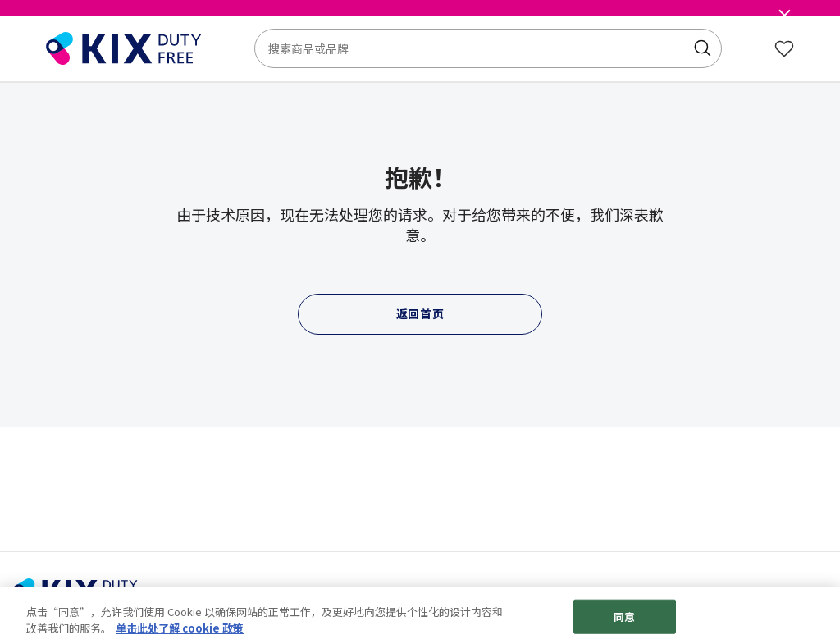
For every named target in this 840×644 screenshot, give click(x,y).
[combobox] (488, 48)
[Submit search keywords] (702, 48)
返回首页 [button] (420, 313)
